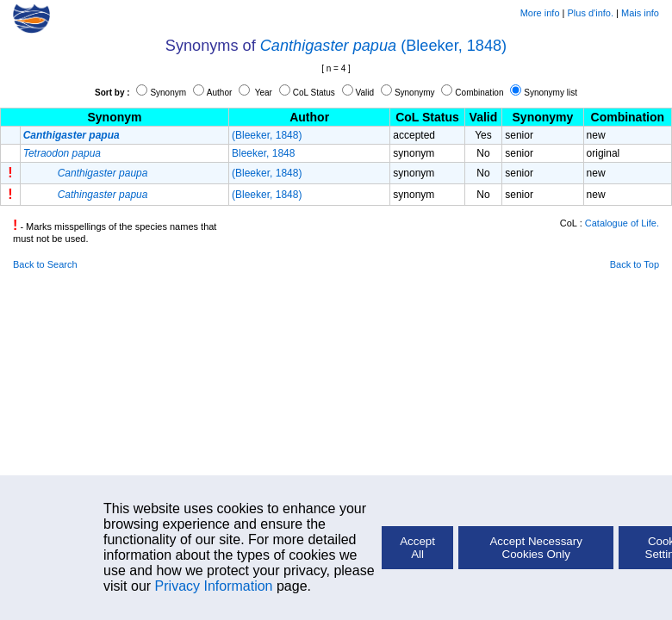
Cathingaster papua (103, 195)
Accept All (417, 548)
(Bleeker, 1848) (454, 46)
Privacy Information (214, 586)
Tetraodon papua (62, 153)
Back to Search (45, 264)
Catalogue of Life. (622, 223)
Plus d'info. (591, 13)
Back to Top (635, 264)
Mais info (640, 13)
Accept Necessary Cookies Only (535, 548)
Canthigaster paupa (103, 173)
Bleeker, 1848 (263, 153)
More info (540, 13)
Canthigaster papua (328, 46)
